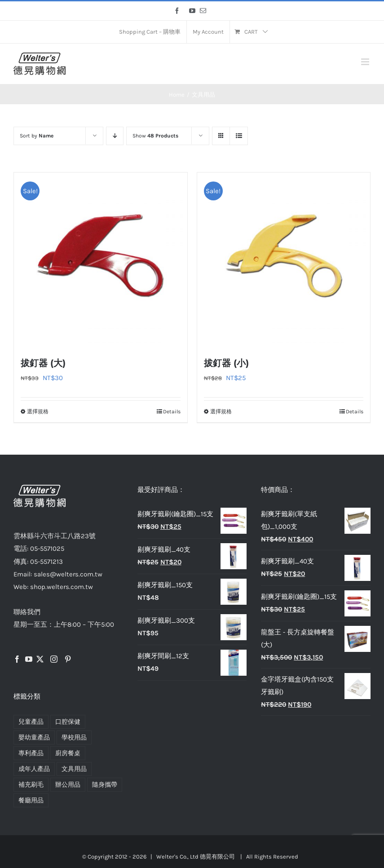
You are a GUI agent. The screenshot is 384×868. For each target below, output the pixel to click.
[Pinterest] (68, 659)
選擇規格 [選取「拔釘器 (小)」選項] (221, 412)
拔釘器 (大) (43, 363)
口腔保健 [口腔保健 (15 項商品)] (68, 722)
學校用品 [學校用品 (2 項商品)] (74, 737)
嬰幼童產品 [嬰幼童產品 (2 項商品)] (34, 737)
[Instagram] (54, 659)
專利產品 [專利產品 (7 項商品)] (31, 753)
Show (155, 136)
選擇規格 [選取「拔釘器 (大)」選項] (38, 412)
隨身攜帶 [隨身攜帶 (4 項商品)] (105, 785)
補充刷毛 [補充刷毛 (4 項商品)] (31, 785)
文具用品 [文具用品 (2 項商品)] (74, 769)
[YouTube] (29, 659)
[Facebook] (17, 659)
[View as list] (239, 136)
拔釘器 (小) (226, 363)
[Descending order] (115, 136)
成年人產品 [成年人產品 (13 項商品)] (34, 769)
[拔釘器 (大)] (101, 259)
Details (172, 412)
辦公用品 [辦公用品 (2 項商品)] (68, 785)
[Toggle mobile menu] (366, 62)
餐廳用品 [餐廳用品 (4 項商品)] (31, 800)
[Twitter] (40, 659)
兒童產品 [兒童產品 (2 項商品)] (31, 722)
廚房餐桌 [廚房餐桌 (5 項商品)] (68, 753)
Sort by (37, 136)
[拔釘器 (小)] (284, 259)
